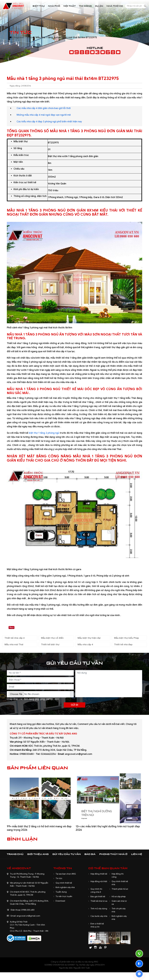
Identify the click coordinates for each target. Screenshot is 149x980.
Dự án (99, 6)
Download (60, 901)
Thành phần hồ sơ (120, 889)
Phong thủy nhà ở (113, 854)
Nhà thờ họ (115, 6)
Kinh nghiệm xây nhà (65, 887)
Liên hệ (137, 854)
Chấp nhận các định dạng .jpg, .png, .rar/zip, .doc (33, 699)
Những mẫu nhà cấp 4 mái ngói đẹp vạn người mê (44, 115)
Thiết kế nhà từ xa (99, 901)
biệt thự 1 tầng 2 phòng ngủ (44, 433)
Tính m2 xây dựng (99, 909)
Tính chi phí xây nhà (119, 910)
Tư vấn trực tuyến (64, 896)
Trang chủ (15, 854)
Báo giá (90, 854)
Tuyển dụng (61, 892)
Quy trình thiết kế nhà (120, 883)
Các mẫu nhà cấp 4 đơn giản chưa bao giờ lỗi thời (44, 108)
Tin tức (30, 37)
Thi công (85, 6)
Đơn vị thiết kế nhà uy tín (97, 925)
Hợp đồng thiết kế (99, 874)
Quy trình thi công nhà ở (96, 890)
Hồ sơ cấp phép (119, 897)
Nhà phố (54, 6)
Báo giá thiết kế (98, 897)
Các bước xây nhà (99, 916)
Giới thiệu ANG (38, 854)
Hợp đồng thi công (118, 875)
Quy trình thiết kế (64, 883)
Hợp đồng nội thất (99, 881)
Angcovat (19, 37)
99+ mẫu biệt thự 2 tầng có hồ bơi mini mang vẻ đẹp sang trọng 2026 (39, 828)
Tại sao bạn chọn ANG (66, 874)
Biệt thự (39, 6)
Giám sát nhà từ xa (119, 903)
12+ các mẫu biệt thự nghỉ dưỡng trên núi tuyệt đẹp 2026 (108, 828)
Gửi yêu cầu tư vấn (67, 854)
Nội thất (70, 6)
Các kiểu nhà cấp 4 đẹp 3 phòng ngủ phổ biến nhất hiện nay (49, 122)
